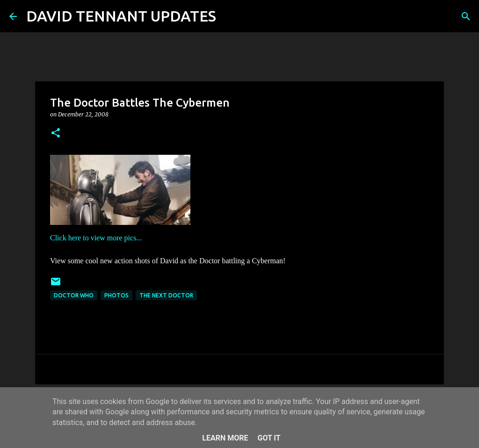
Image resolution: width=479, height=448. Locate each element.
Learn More (225, 438)
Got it (269, 438)
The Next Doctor (166, 295)
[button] (56, 134)
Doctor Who (74, 295)
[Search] (229, 16)
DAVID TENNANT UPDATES (121, 16)
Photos (116, 295)
